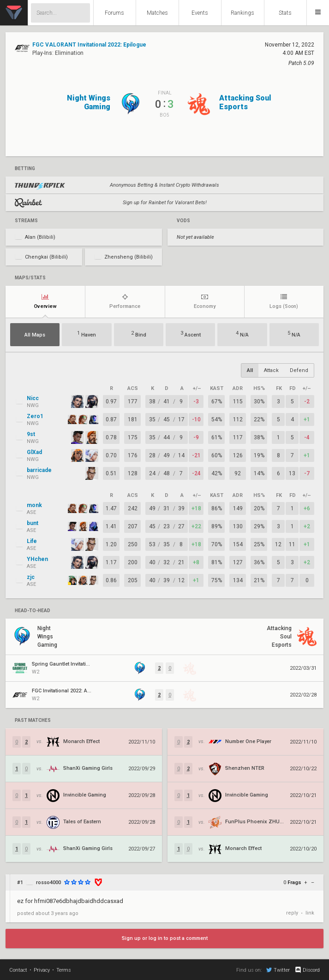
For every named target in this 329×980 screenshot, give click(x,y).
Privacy (42, 970)
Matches (157, 13)
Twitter (278, 970)
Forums (114, 13)
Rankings (242, 13)
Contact (18, 970)
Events (200, 13)
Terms (64, 970)
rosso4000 (48, 883)
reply (292, 913)
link (310, 913)
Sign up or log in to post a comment (165, 938)
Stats (285, 13)
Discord (307, 970)
